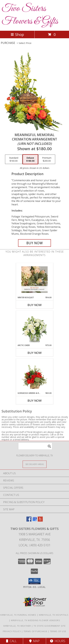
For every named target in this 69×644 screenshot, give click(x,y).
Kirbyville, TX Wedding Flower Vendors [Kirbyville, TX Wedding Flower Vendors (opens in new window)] (36, 620)
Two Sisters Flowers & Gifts (30, 15)
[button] (34, 581)
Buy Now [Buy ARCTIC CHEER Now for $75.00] (35, 353)
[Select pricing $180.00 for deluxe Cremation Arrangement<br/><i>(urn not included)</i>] (30, 159)
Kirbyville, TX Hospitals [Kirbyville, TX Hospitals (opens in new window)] (54, 615)
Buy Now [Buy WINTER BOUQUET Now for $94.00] (35, 305)
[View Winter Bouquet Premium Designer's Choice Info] (34, 280)
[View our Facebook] (29, 521)
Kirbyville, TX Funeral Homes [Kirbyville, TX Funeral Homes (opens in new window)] (18, 615)
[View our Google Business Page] (35, 521)
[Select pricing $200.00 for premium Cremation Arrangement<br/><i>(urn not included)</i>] (47, 159)
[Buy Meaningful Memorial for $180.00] (35, 243)
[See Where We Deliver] (35, 464)
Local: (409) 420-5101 (35, 545)
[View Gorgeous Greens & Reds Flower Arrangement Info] (34, 375)
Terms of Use (58, 631)
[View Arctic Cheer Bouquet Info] (34, 327)
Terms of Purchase (35, 631)
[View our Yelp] (40, 521)
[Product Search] (35, 446)
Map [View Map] (34, 641)
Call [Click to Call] (11, 641)
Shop (17, 34)
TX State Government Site (50, 626)
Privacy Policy (12, 631)
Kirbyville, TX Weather (17, 626)
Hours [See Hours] (58, 641)
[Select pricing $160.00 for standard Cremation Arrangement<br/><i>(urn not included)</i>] (14, 159)
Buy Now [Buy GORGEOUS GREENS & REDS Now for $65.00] (35, 401)
